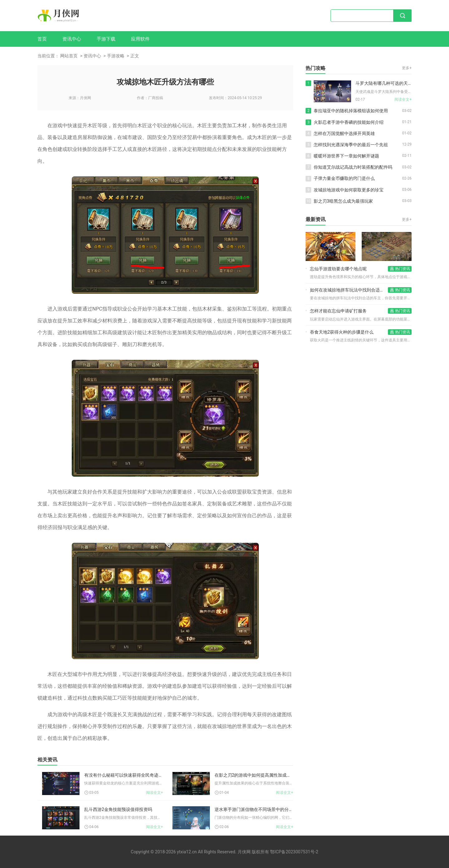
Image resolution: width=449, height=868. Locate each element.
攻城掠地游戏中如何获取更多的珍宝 (349, 190)
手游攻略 (116, 56)
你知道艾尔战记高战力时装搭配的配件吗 (353, 167)
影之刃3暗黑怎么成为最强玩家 (343, 201)
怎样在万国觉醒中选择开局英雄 (344, 133)
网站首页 (69, 56)
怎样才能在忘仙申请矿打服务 (338, 311)
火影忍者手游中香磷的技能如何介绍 (349, 122)
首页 (42, 39)
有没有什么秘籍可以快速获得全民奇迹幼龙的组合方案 (124, 775)
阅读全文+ (154, 793)
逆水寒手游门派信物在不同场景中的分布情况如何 (254, 809)
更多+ (407, 68)
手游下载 (106, 39)
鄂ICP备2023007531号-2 (294, 852)
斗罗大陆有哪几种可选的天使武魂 (384, 83)
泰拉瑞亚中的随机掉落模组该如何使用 (351, 111)
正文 (135, 56)
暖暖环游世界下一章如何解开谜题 (346, 156)
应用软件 (140, 39)
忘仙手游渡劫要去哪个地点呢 (338, 269)
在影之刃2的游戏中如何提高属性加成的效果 (254, 775)
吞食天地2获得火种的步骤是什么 (342, 332)
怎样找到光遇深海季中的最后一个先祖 (351, 145)
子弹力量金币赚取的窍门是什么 (344, 178)
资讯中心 (72, 39)
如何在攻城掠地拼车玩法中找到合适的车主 (349, 290)
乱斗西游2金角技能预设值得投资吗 (118, 809)
